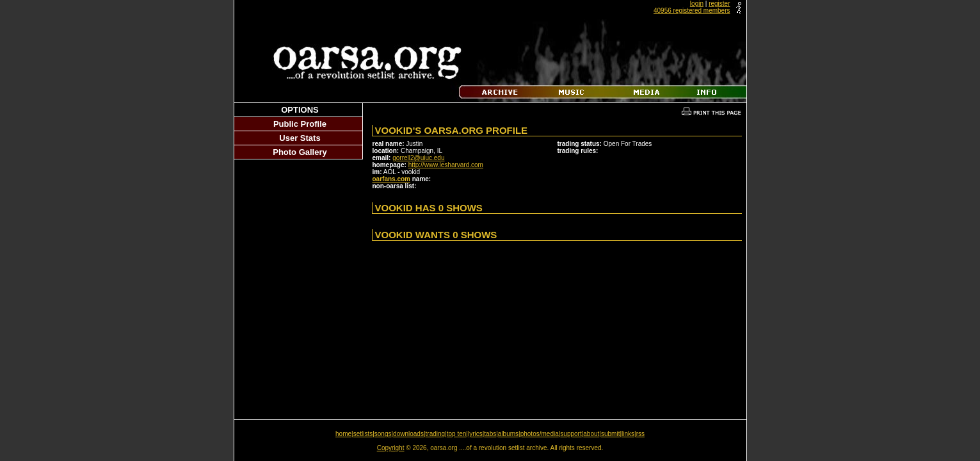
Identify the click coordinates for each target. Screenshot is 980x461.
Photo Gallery (300, 152)
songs (383, 434)
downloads (408, 434)
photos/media (540, 434)
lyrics (475, 434)
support (571, 434)
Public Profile (300, 124)
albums (508, 434)
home (343, 434)
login (697, 4)
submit (610, 434)
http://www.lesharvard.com (446, 165)
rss (640, 434)
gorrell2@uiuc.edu (418, 158)
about (591, 434)
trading (436, 434)
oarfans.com (391, 179)
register (719, 4)
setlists (363, 434)
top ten (457, 434)
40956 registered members (692, 11)
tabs (490, 434)
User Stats (300, 138)
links (628, 434)
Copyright (391, 448)
